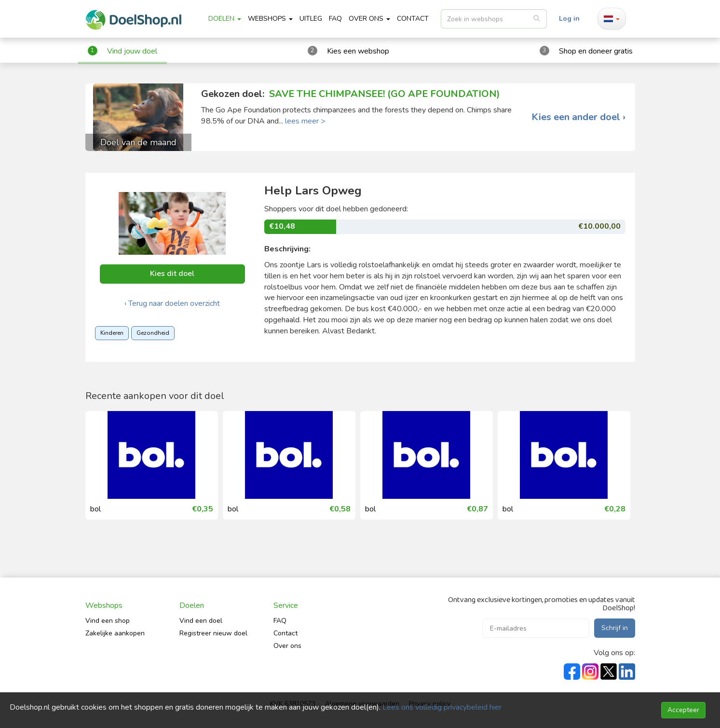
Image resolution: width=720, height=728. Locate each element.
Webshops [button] (270, 19)
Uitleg (311, 19)
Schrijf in (615, 628)
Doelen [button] (225, 19)
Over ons (287, 646)
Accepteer (683, 710)
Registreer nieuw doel (213, 633)
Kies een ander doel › (578, 117)
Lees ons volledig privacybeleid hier (442, 707)
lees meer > (305, 121)
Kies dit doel (172, 274)
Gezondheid (153, 333)
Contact (285, 633)
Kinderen (112, 333)
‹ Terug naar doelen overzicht (172, 303)
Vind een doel (201, 621)
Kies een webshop (358, 51)
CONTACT (413, 19)
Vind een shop (108, 621)
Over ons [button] (369, 19)
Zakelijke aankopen (115, 633)
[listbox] (494, 19)
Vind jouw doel (132, 51)
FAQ (335, 19)
